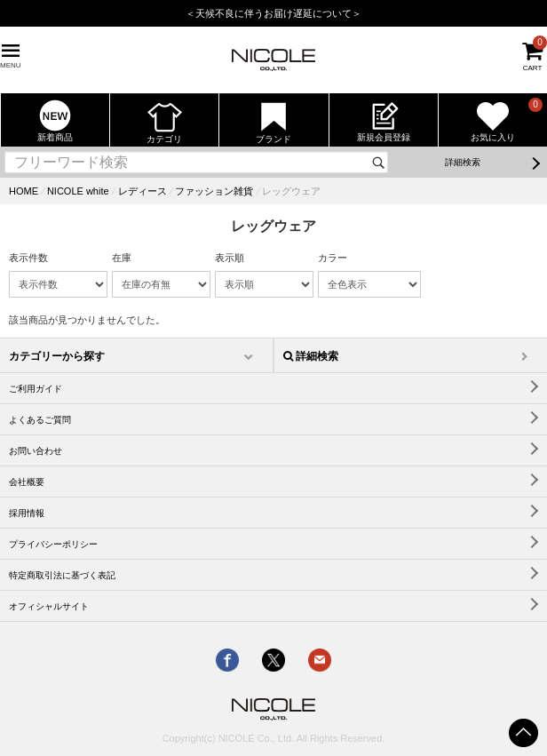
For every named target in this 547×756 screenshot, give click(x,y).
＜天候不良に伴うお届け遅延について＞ (273, 13)
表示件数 (28, 258)
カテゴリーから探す (57, 356)
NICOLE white (78, 191)
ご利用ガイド (36, 389)
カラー (333, 258)
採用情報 (27, 513)
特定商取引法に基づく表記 (62, 575)
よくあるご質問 (40, 420)
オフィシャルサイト (49, 606)
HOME (24, 191)
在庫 (122, 258)
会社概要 (27, 482)
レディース (143, 191)
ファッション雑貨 (214, 191)
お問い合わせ (36, 451)
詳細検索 (463, 162)
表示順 (230, 258)
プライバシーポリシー (53, 544)
